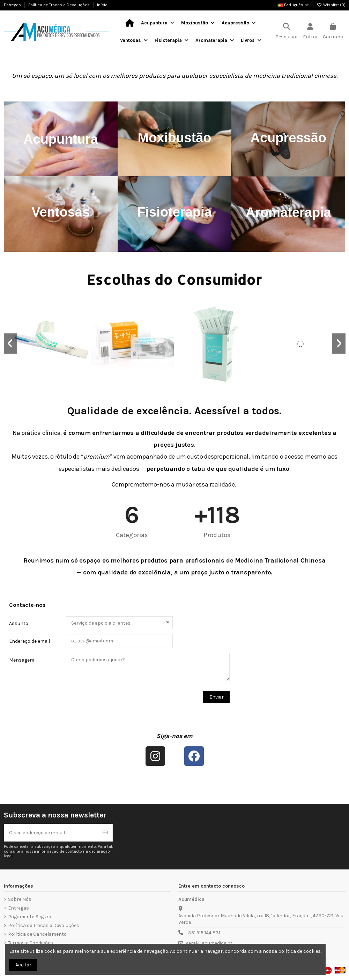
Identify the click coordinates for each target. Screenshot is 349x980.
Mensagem (22, 660)
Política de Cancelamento (37, 934)
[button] (11, 344)
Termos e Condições (31, 943)
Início (102, 5)
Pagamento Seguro (30, 917)
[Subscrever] (105, 833)
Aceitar (23, 965)
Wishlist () (331, 5)
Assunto (19, 623)
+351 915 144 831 (203, 933)
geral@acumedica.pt (209, 943)
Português (294, 5)
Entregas (13, 5)
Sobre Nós (20, 899)
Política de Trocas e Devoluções (60, 5)
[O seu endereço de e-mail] (51, 833)
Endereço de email (29, 641)
